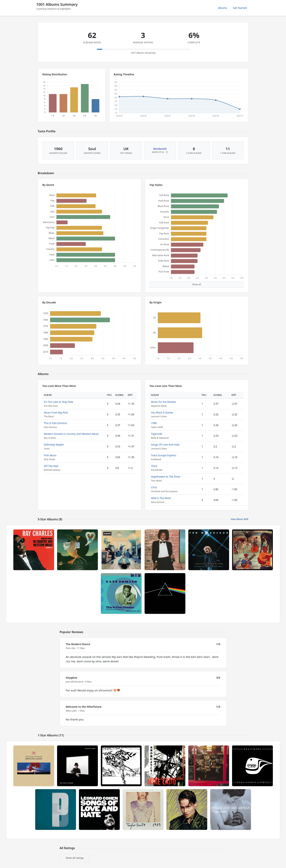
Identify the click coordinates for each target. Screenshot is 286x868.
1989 (154, 423)
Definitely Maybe (54, 445)
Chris (154, 487)
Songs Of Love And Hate (165, 445)
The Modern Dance (78, 644)
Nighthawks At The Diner (166, 477)
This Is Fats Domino (56, 423)
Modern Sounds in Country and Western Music (71, 434)
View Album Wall (239, 519)
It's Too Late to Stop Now (59, 402)
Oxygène (72, 678)
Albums (222, 8)
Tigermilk (157, 434)
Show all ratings (75, 858)
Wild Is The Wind (161, 498)
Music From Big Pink (56, 413)
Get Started (240, 8)
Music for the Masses (164, 402)
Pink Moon (50, 455)
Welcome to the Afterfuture (84, 707)
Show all (197, 284)
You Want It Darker (162, 413)
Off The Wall (51, 466)
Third (154, 466)
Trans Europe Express (164, 455)
